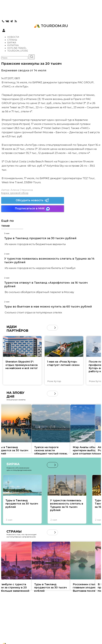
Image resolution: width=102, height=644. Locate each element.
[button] (55, 328)
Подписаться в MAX (33, 209)
